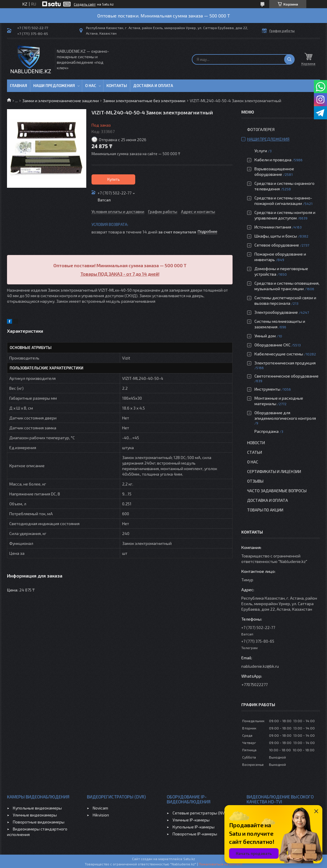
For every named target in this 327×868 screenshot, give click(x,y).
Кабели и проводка (273, 160)
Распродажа (267, 431)
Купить (114, 179)
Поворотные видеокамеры (39, 822)
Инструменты (267, 389)
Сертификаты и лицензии (274, 471)
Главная (19, 86)
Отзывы (255, 481)
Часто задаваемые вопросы (277, 491)
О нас (91, 86)
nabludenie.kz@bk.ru (260, 666)
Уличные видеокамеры (35, 815)
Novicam (100, 808)
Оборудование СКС (272, 345)
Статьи (255, 452)
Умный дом (265, 336)
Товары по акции (265, 510)
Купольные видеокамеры (37, 808)
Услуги (261, 151)
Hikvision (101, 815)
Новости (256, 443)
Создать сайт (85, 4)
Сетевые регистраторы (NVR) (201, 813)
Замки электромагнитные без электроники (144, 101)
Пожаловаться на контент (221, 864)
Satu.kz (189, 859)
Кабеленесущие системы (279, 354)
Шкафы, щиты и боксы (276, 236)
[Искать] (289, 59)
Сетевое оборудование (277, 245)
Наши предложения (54, 86)
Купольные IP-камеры (194, 827)
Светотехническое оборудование (286, 376)
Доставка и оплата (153, 86)
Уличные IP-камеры (191, 820)
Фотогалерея (261, 129)
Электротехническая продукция (285, 363)
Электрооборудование (276, 312)
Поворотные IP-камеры (195, 834)
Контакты (117, 86)
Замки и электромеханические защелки (60, 101)
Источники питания (273, 227)
